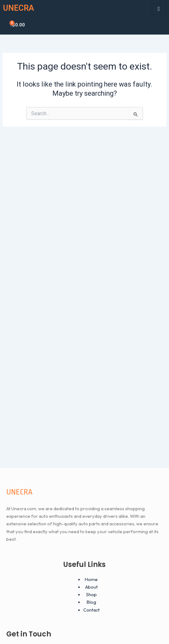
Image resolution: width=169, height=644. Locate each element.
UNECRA (19, 8)
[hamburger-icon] (159, 9)
